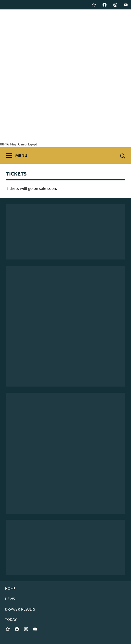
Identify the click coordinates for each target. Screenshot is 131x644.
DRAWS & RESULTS (20, 609)
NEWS (10, 599)
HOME (10, 588)
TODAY (11, 619)
